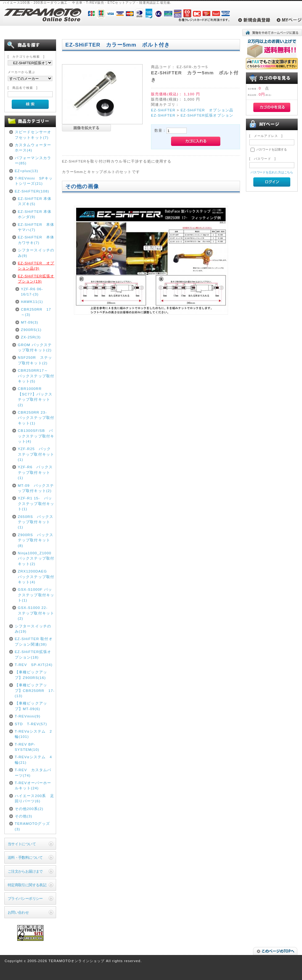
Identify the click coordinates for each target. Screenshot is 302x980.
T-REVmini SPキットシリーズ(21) (34, 181)
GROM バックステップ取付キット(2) (35, 347)
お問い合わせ (18, 912)
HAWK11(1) (32, 302)
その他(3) (24, 816)
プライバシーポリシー (25, 898)
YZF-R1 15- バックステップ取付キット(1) (36, 503)
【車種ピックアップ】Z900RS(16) (31, 675)
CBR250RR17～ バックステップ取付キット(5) (36, 376)
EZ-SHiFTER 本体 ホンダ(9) (37, 214)
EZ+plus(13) (27, 171)
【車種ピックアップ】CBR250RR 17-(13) (35, 690)
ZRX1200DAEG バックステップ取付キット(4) (36, 577)
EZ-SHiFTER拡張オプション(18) (33, 654)
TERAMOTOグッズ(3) (32, 826)
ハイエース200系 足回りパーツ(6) (35, 798)
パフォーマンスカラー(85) (33, 160)
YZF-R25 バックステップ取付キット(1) (36, 454)
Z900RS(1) (31, 330)
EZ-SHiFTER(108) (32, 191)
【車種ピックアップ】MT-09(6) (31, 706)
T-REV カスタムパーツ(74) (33, 772)
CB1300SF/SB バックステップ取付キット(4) (36, 436)
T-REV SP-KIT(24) (34, 665)
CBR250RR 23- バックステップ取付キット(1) (36, 418)
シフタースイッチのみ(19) (33, 629)
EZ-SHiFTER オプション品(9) (36, 266)
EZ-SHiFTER (163, 110)
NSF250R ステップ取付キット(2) (35, 360)
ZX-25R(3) (31, 337)
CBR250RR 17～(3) (36, 312)
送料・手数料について (25, 857)
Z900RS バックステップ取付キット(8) (36, 540)
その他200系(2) (29, 809)
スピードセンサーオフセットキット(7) (33, 134)
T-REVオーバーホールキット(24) (33, 785)
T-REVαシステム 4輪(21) (33, 759)
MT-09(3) (30, 322)
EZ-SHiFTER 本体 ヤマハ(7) (37, 227)
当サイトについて (22, 844)
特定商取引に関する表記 (27, 885)
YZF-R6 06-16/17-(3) (32, 292)
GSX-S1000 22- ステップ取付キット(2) (36, 613)
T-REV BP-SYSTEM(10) (27, 747)
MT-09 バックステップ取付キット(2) (36, 488)
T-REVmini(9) (28, 716)
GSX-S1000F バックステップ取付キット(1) (36, 595)
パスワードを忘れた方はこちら (272, 172)
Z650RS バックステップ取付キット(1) (36, 522)
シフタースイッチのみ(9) (36, 253)
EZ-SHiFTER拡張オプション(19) (36, 279)
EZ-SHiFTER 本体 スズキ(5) (37, 201)
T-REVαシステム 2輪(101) (33, 734)
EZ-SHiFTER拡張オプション (207, 115)
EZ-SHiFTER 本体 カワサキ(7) (37, 240)
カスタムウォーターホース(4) (33, 147)
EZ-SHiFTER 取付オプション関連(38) (34, 641)
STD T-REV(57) (31, 724)
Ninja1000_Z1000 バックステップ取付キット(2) (36, 558)
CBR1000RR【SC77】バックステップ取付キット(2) (35, 397)
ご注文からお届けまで (25, 871)
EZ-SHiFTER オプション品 (207, 110)
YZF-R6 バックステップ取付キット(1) (35, 472)
